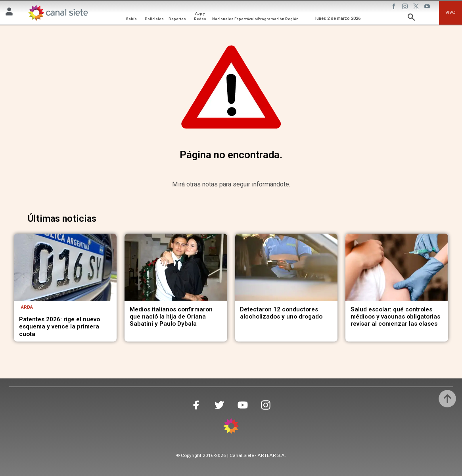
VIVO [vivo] (450, 12)
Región (292, 19)
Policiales (154, 19)
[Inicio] (58, 13)
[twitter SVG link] (417, 8)
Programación (271, 19)
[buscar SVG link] (411, 18)
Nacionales (223, 19)
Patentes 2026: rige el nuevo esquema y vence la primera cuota (59, 326)
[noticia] (65, 267)
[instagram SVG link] (406, 8)
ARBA (27, 307)
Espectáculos (247, 19)
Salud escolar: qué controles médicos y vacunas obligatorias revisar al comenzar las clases (395, 317)
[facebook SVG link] (395, 8)
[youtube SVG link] (428, 8)
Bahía (131, 19)
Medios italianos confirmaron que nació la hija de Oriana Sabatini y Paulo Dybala (171, 317)
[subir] (447, 399)
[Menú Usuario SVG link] (9, 13)
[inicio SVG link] (231, 427)
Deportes (177, 19)
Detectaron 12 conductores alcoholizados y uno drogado (281, 313)
